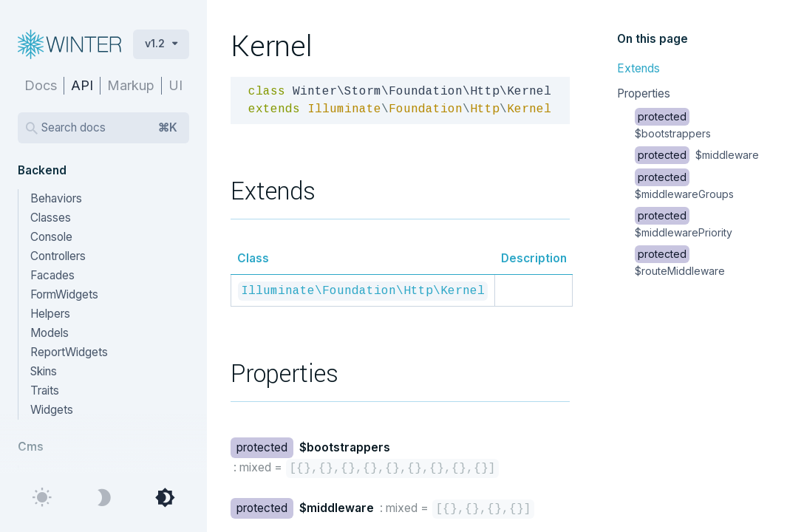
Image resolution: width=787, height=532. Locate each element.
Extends (638, 68)
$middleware (697, 155)
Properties (644, 93)
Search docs (109, 128)
